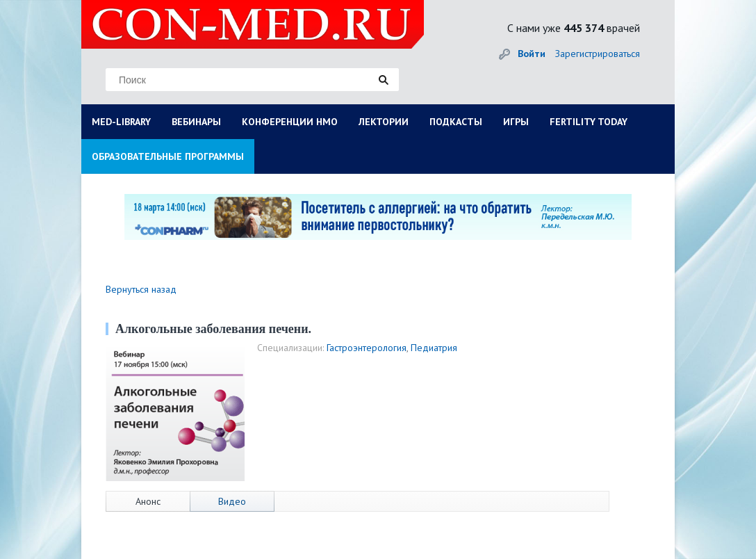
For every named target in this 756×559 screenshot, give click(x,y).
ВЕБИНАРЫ (196, 122)
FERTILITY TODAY (589, 122)
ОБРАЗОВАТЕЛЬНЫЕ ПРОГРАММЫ (168, 156)
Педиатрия (434, 348)
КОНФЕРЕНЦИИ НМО (290, 122)
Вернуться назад (141, 289)
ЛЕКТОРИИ (384, 122)
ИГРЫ (516, 122)
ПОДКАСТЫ (456, 122)
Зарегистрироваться (598, 54)
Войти (532, 54)
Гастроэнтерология (367, 348)
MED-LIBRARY (121, 122)
